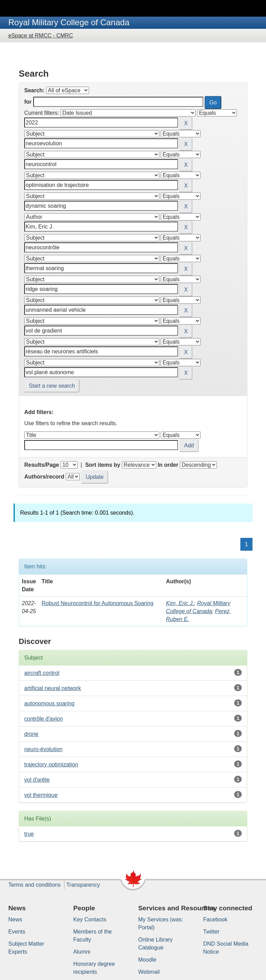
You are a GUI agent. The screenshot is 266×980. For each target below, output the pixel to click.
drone (31, 734)
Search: (34, 90)
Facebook (215, 919)
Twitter (211, 932)
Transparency (83, 885)
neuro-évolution (43, 749)
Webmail (149, 972)
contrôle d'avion (44, 719)
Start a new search (52, 386)
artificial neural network (53, 688)
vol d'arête (37, 780)
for (28, 102)
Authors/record (44, 477)
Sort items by (103, 465)
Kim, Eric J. (180, 603)
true (29, 834)
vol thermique (41, 795)
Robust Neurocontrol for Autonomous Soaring (97, 603)
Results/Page (42, 465)
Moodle (147, 960)
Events (17, 932)
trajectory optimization (51, 764)
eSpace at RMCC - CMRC (41, 36)
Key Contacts (90, 919)
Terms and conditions (34, 885)
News (15, 919)
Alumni (82, 952)
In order (168, 465)
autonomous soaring (49, 703)
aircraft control (42, 673)
